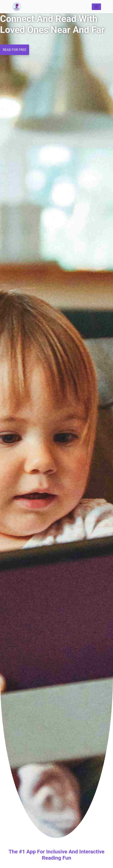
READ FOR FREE (15, 50)
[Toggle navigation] (96, 7)
